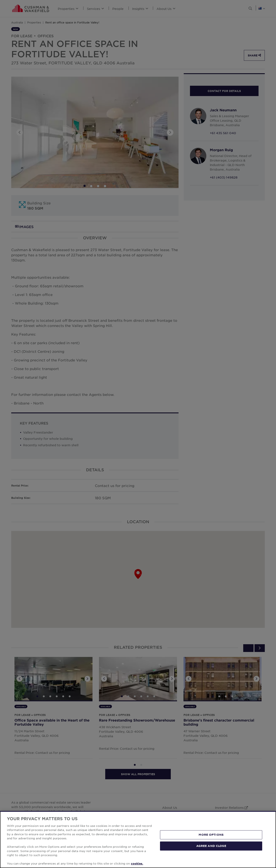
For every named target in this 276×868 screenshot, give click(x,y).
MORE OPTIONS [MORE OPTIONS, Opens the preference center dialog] (211, 835)
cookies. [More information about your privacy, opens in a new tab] (137, 863)
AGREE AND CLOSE (211, 846)
